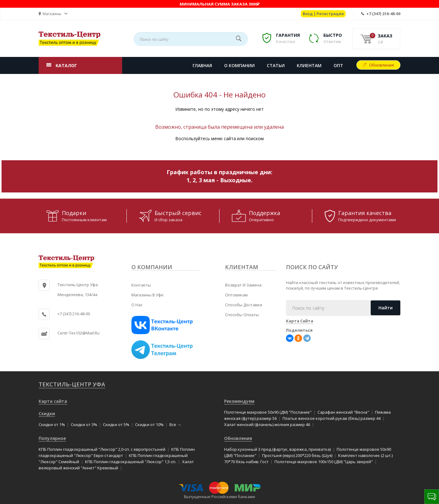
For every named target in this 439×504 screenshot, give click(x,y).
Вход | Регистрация (323, 14)
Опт (338, 65)
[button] (53, 14)
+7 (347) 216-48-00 (383, 14)
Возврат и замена (243, 285)
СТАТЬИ (276, 65)
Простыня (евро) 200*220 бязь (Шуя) (297, 455)
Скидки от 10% (149, 424)
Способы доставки (244, 305)
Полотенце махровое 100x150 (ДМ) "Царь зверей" (324, 462)
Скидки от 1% (52, 424)
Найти (386, 308)
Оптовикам (236, 295)
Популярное (52, 438)
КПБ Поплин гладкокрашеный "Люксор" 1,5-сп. (131, 462)
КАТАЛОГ (66, 65)
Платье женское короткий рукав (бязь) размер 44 (332, 418)
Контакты (141, 285)
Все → (175, 424)
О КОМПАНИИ (239, 65)
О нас (137, 305)
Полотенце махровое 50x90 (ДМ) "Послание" (268, 412)
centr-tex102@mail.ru (79, 333)
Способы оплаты (242, 315)
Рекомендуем (239, 401)
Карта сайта (53, 401)
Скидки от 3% (84, 424)
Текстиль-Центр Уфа (72, 384)
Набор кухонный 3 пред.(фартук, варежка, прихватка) (277, 449)
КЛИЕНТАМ (309, 65)
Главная (202, 65)
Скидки (47, 414)
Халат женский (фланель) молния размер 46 (267, 424)
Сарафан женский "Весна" (343, 412)
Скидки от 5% (116, 424)
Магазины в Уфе (147, 295)
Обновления (381, 65)
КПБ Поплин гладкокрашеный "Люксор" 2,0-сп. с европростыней (102, 449)
